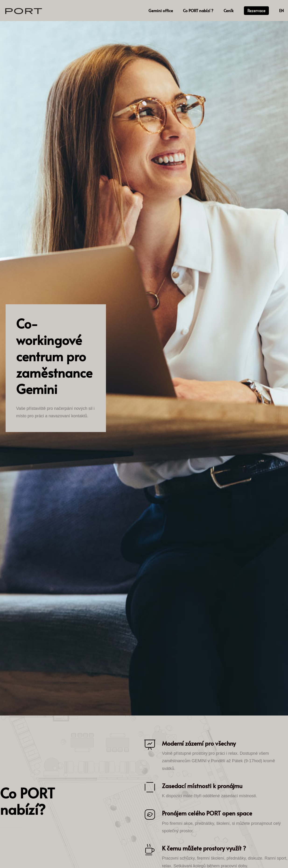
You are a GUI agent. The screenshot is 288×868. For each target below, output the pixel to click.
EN (281, 11)
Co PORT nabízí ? (198, 11)
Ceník (229, 11)
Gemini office (161, 11)
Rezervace (256, 11)
